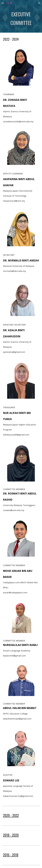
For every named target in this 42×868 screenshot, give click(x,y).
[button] (3, 3)
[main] (21, 19)
